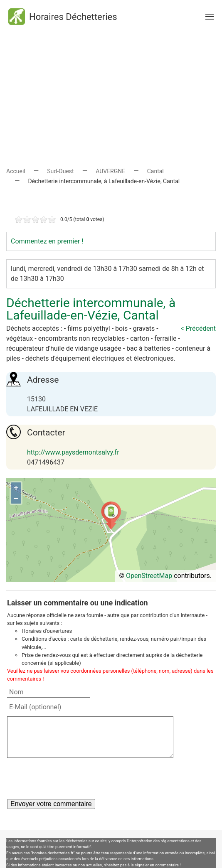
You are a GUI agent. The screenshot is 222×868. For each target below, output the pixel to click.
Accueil (16, 171)
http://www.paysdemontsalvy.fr (73, 452)
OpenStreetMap (149, 576)
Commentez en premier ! (47, 241)
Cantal (155, 171)
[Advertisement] (111, 91)
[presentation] (70, 778)
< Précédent (198, 328)
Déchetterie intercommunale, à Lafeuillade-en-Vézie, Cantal (91, 309)
